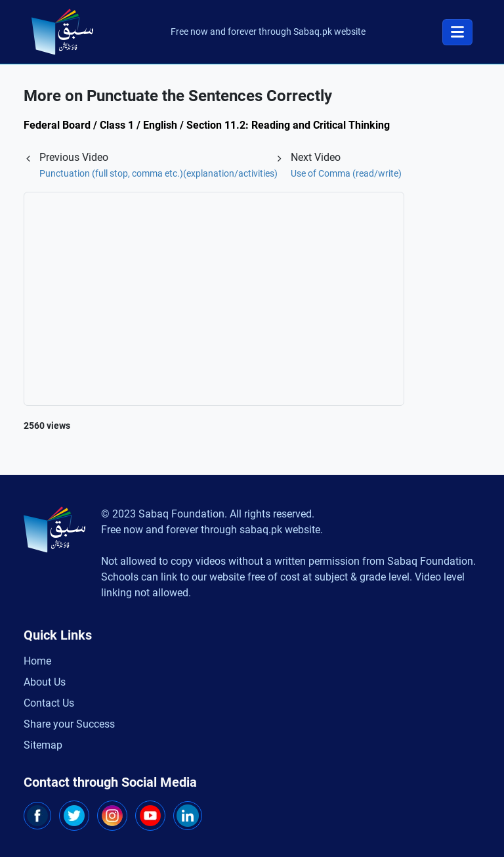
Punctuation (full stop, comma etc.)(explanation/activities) (158, 173)
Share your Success (69, 724)
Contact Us (49, 703)
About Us (45, 682)
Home (37, 661)
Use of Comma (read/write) (346, 173)
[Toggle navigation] (457, 32)
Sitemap (43, 745)
